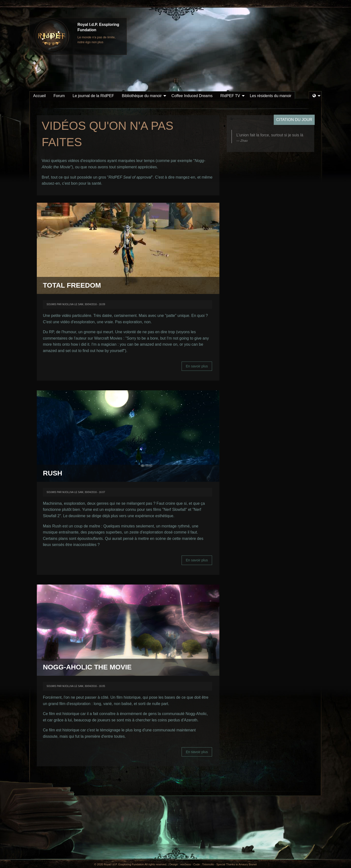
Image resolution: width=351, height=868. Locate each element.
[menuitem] (39, 96)
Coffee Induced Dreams (192, 96)
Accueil (39, 96)
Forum (59, 96)
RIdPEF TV (230, 96)
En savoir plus (199, 368)
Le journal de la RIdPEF (93, 96)
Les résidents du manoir (271, 96)
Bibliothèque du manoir (142, 96)
